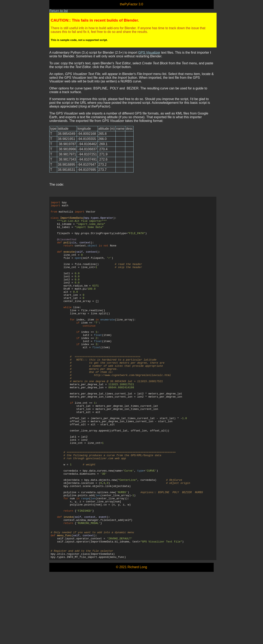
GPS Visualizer (149, 53)
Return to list (59, 11)
